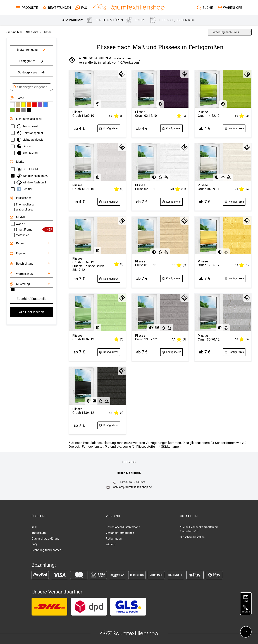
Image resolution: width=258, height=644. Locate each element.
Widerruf (111, 544)
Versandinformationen (120, 533)
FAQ (34, 544)
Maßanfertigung (27, 50)
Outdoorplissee (32, 72)
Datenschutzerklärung (45, 539)
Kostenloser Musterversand (123, 527)
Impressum (39, 533)
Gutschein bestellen (192, 537)
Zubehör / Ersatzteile (32, 299)
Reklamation (114, 539)
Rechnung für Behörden (46, 550)
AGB (34, 527)
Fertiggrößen (32, 61)
